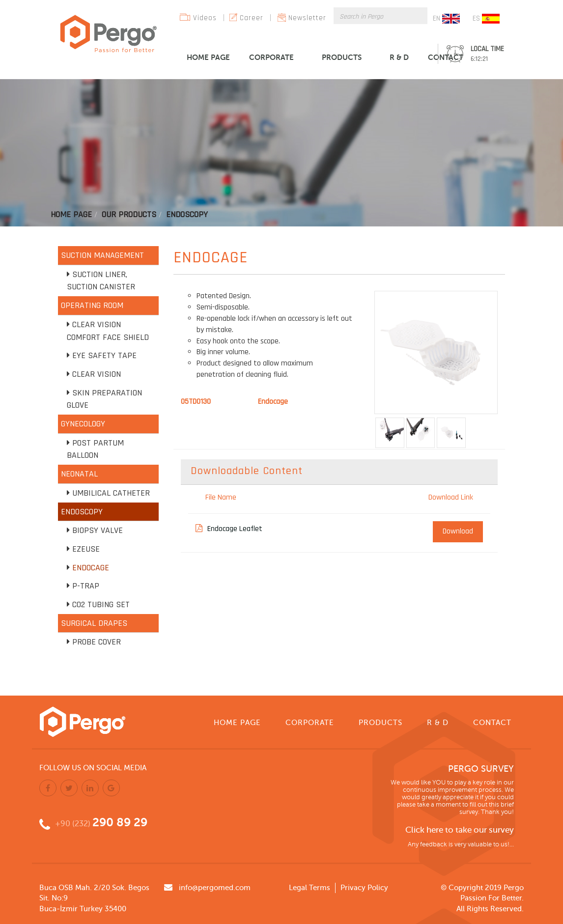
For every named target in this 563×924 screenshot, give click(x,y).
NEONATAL (79, 474)
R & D (399, 57)
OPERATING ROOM (92, 305)
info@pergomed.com (215, 888)
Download (458, 531)
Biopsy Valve (98, 530)
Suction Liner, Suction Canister (101, 281)
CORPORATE (271, 57)
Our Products (129, 214)
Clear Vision (97, 374)
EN (446, 19)
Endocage (91, 568)
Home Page (71, 214)
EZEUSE (86, 549)
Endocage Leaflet (229, 529)
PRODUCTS (342, 57)
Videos (205, 18)
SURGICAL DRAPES (94, 623)
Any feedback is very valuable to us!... (461, 844)
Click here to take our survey (460, 830)
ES (486, 19)
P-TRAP (86, 586)
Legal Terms (310, 888)
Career (252, 18)
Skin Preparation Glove (104, 399)
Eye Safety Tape (104, 355)
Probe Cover (97, 642)
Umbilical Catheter (111, 493)
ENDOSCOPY (82, 512)
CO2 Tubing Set (101, 604)
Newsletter (307, 18)
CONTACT (446, 57)
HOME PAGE (208, 57)
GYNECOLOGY (83, 424)
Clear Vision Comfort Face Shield (108, 331)
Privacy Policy (364, 888)
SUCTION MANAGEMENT (102, 255)
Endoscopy (187, 214)
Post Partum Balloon (95, 449)
